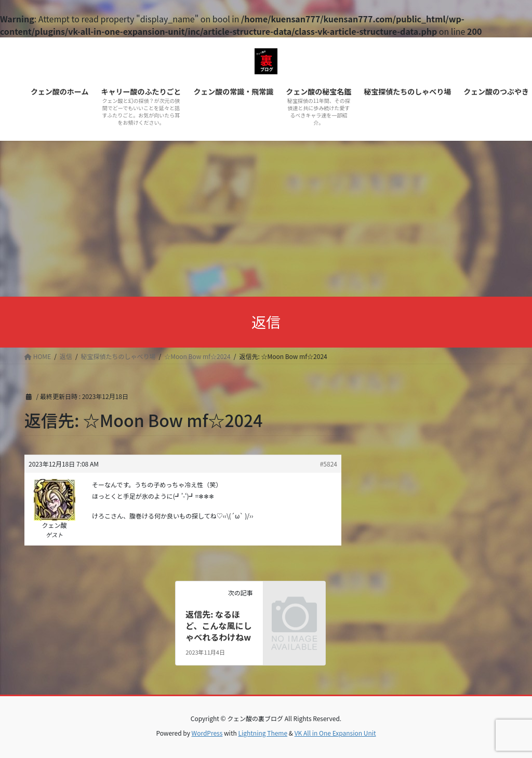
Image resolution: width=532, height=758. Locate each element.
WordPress (207, 733)
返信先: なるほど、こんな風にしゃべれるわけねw (218, 626)
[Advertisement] (266, 219)
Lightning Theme (263, 733)
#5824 (329, 464)
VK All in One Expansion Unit (335, 733)
